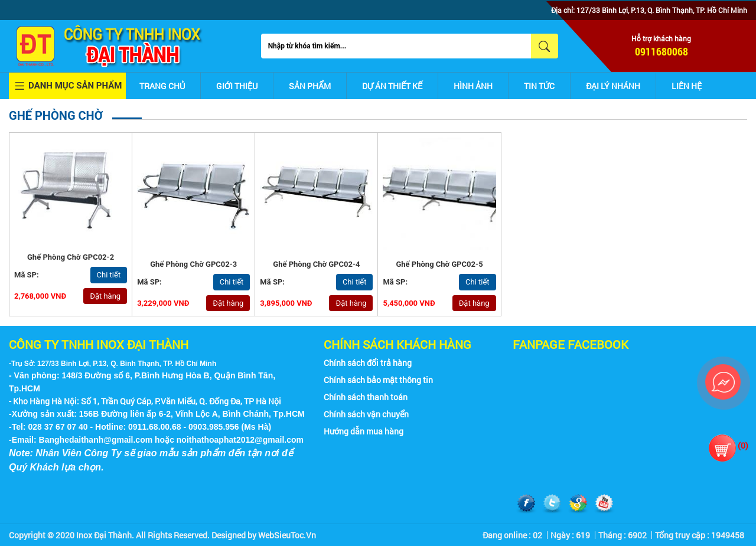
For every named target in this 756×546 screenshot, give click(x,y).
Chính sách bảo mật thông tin (378, 380)
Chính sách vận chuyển (366, 414)
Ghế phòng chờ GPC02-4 (316, 264)
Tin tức (539, 86)
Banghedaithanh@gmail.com (96, 440)
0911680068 (661, 51)
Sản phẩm (310, 86)
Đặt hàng (105, 296)
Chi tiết (109, 275)
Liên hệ (687, 86)
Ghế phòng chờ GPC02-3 (193, 264)
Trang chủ (162, 86)
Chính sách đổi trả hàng (368, 363)
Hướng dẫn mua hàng (364, 431)
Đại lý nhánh (613, 86)
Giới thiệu (237, 86)
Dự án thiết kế (392, 86)
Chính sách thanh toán (366, 397)
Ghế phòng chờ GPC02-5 (439, 264)
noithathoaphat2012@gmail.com (240, 440)
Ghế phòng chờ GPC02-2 (71, 257)
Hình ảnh (473, 86)
